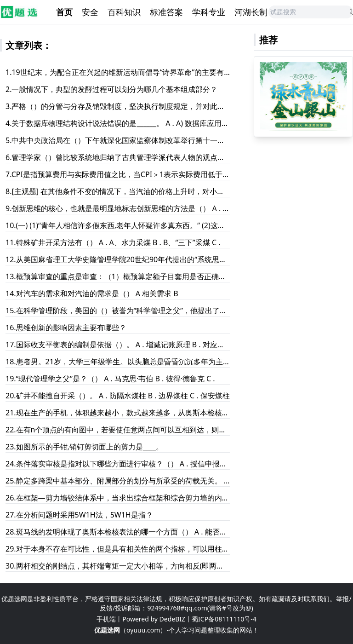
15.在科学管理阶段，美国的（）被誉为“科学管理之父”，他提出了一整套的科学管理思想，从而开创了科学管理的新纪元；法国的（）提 (118, 310)
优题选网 (107, 630)
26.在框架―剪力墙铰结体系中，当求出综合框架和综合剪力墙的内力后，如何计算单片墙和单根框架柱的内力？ (118, 498)
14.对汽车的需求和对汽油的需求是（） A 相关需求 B (92, 293)
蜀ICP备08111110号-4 (224, 619)
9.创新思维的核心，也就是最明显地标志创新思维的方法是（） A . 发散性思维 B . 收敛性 (118, 208)
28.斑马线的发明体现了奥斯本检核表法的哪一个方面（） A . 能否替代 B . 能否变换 (118, 532)
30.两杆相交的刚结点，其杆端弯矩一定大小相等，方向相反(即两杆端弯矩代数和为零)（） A (118, 566)
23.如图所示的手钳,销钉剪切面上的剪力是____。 (84, 447)
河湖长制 (251, 12)
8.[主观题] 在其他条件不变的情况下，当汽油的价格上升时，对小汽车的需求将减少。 (118, 191)
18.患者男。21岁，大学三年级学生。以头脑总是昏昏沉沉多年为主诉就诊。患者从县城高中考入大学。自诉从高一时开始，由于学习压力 (118, 362)
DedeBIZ (172, 619)
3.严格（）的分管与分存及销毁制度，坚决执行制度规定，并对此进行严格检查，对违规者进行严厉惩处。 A (118, 106)
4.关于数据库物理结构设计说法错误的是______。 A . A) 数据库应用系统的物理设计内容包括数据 (118, 123)
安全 (90, 12)
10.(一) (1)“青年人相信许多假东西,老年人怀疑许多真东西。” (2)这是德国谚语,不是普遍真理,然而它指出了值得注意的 (118, 225)
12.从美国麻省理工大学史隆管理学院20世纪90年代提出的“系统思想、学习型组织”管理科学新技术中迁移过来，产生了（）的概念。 (118, 259)
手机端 (106, 619)
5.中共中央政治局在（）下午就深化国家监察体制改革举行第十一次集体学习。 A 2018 (118, 140)
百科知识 (124, 12)
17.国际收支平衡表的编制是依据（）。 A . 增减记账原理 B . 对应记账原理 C (118, 345)
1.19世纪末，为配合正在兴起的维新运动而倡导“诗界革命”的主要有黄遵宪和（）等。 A (118, 72)
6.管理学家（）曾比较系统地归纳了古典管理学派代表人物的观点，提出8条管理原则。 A (118, 157)
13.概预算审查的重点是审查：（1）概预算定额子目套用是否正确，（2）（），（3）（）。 (118, 276)
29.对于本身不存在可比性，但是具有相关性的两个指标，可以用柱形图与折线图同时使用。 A (118, 549)
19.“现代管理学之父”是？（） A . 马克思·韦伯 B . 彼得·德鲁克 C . (110, 379)
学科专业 (209, 12)
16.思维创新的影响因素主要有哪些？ (66, 328)
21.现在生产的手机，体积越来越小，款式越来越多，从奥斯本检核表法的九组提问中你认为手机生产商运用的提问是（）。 (118, 413)
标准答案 (166, 12)
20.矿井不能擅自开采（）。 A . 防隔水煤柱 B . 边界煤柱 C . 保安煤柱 (118, 396)
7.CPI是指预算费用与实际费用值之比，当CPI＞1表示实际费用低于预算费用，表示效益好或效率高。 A (118, 174)
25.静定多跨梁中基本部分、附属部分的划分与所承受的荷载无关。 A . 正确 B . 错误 (118, 481)
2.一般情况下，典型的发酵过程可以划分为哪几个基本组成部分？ (111, 89)
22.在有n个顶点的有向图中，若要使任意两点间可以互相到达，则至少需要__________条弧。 (118, 430)
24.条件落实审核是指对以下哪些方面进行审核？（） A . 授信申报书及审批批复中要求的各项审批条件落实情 (118, 464)
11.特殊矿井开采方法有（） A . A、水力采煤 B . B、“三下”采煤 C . (113, 242)
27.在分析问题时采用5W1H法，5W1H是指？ (79, 515)
